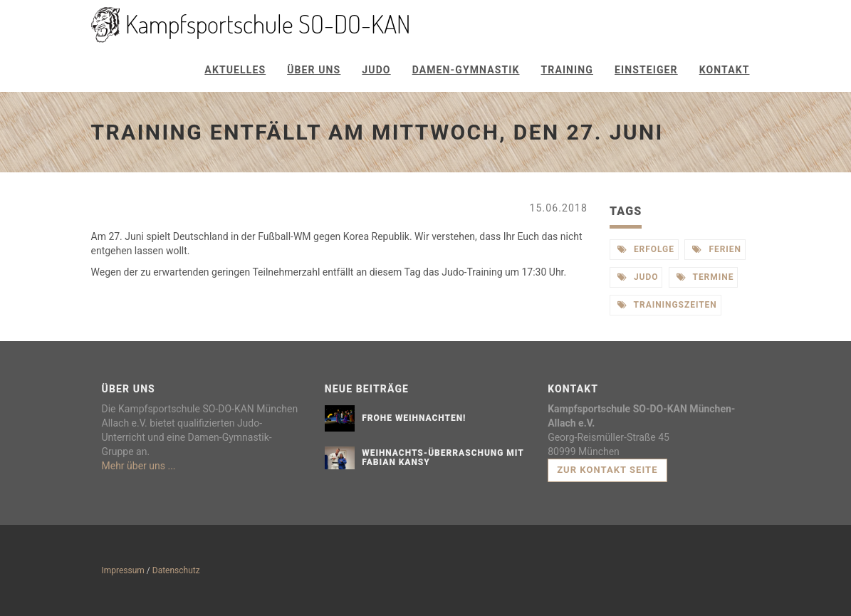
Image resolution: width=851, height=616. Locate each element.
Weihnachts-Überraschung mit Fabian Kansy (443, 458)
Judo (376, 70)
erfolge (646, 249)
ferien (716, 249)
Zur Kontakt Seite (607, 470)
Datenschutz (176, 570)
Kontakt (725, 70)
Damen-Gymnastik (466, 70)
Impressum (123, 570)
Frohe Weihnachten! (414, 418)
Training (568, 70)
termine (705, 277)
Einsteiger (646, 70)
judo (638, 277)
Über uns (314, 70)
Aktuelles (235, 70)
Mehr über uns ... (139, 466)
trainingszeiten (667, 305)
